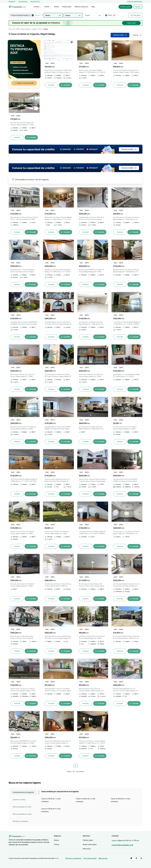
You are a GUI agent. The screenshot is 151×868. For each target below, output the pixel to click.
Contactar (51, 85)
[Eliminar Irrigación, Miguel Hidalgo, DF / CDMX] (33, 15)
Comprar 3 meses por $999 (24, 83)
